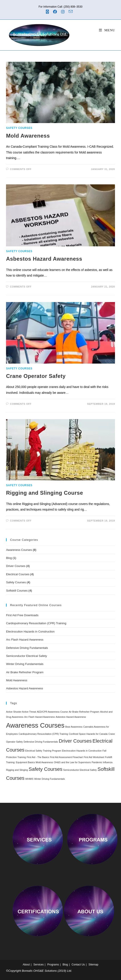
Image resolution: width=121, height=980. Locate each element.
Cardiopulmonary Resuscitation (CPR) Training (36, 623)
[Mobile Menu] (107, 30)
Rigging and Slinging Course (45, 493)
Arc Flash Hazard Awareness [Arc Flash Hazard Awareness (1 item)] (40, 717)
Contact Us (78, 965)
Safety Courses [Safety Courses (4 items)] (46, 769)
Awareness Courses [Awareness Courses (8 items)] (35, 725)
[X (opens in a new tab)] (49, 12)
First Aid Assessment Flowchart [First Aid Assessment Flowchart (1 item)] (66, 757)
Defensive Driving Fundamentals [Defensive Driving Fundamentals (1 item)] (41, 742)
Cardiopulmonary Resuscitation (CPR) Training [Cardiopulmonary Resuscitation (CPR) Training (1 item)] (43, 734)
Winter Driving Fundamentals (25, 664)
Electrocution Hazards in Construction (30, 632)
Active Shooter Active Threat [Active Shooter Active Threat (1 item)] (21, 712)
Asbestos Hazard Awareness (44, 259)
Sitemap (93, 965)
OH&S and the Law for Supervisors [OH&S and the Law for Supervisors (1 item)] (72, 762)
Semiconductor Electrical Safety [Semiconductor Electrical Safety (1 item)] (80, 770)
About (26, 965)
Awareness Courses (19, 550)
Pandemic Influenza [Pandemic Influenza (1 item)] (102, 762)
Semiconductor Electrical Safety (27, 656)
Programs (53, 965)
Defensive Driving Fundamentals (27, 648)
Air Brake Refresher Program (25, 672)
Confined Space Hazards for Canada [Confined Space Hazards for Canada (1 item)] (88, 734)
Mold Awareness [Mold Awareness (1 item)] (44, 762)
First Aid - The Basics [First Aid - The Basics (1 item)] (38, 757)
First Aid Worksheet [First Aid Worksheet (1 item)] (94, 757)
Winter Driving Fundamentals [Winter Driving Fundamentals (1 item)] (50, 779)
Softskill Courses (17, 591)
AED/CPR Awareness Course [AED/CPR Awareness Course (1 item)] (52, 712)
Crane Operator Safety (36, 376)
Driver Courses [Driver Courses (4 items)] (75, 741)
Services (39, 965)
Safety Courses (19, 128)
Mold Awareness (28, 136)
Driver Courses (16, 566)
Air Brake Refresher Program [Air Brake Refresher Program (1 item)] (84, 712)
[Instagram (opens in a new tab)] (64, 12)
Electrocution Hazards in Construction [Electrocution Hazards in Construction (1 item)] (82, 751)
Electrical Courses (18, 574)
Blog (9, 558)
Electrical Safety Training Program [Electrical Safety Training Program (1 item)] (43, 751)
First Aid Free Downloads (22, 615)
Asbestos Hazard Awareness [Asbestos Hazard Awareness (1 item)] (71, 717)
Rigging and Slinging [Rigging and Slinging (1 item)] (17, 770)
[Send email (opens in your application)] (71, 12)
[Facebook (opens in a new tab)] (56, 12)
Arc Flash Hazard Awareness (25, 640)
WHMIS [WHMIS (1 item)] (29, 779)
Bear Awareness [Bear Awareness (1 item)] (74, 727)
